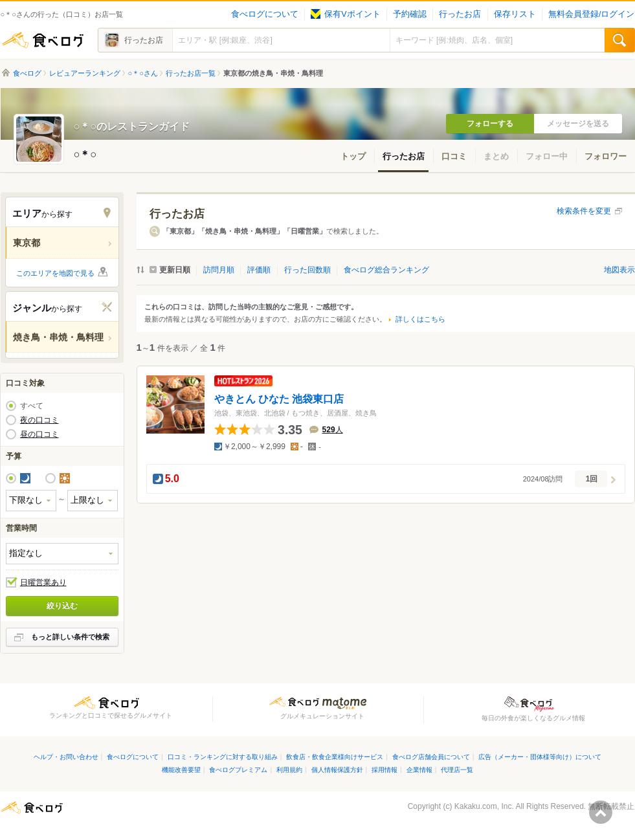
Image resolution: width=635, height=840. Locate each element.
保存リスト (515, 14)
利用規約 (289, 770)
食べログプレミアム (238, 770)
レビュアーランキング (85, 73)
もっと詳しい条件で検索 (70, 637)
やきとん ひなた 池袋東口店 (279, 399)
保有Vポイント (345, 14)
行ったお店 (460, 14)
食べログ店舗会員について (431, 757)
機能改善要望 (181, 770)
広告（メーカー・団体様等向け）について (540, 757)
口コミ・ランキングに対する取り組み (223, 757)
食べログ (43, 40)
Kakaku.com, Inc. (484, 806)
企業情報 (419, 770)
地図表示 (619, 270)
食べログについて (265, 14)
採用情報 (384, 770)
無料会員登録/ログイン (591, 14)
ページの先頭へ (601, 812)
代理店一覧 (457, 770)
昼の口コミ (39, 434)
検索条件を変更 (584, 211)
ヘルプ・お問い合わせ (66, 757)
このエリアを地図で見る (55, 273)
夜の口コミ (39, 420)
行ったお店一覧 (191, 73)
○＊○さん (143, 73)
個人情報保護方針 (337, 770)
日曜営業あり (43, 582)
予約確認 (410, 14)
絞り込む (62, 606)
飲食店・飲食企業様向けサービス (335, 757)
